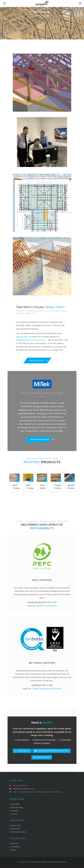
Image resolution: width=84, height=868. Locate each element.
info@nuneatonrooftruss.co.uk (30, 340)
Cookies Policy (16, 825)
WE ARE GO (62, 862)
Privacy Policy (15, 829)
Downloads (14, 811)
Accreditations (15, 847)
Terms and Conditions (18, 832)
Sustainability (15, 804)
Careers (13, 850)
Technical (14, 814)
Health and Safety (17, 807)
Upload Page (22, 337)
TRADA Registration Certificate (47, 689)
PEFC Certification (49, 606)
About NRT (14, 843)
